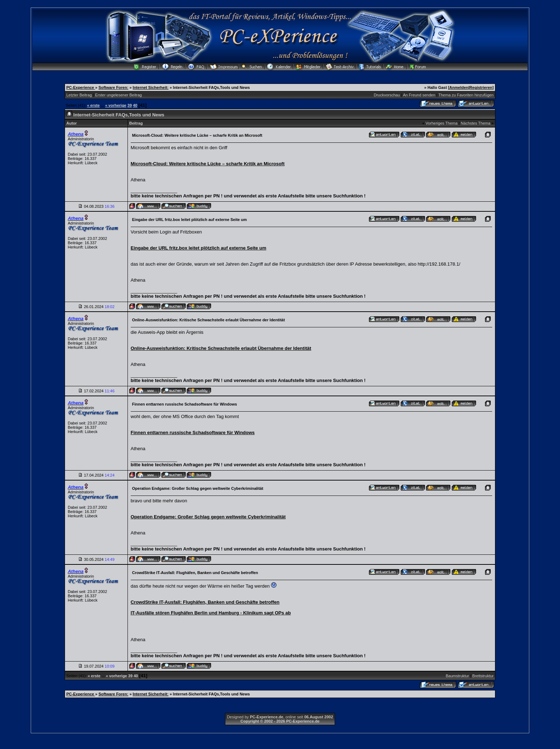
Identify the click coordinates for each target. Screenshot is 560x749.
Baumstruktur (457, 676)
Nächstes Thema (476, 123)
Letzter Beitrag (79, 95)
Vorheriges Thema (441, 123)
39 (130, 105)
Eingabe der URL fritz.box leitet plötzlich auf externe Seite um (199, 248)
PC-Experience (81, 87)
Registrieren (481, 87)
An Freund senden (419, 95)
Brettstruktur (483, 676)
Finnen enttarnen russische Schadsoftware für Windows (193, 433)
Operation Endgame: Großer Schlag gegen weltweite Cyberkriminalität (208, 517)
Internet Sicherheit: (151, 87)
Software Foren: (114, 87)
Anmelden (459, 87)
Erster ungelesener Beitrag (118, 95)
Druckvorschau (387, 95)
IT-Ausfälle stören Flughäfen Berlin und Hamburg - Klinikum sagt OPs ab (211, 613)
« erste (93, 105)
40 (135, 105)
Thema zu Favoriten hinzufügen (466, 95)
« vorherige (116, 105)
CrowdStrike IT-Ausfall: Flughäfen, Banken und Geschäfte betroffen (205, 602)
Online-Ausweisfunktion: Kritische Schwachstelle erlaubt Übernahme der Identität (221, 348)
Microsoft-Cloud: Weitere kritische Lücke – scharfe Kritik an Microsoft (208, 164)
